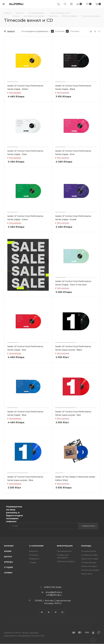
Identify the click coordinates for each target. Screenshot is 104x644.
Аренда (8, 562)
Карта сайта (87, 574)
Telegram (55, 612)
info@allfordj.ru (54, 595)
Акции (8, 551)
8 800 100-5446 (53, 587)
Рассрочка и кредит (90, 570)
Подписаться (89, 526)
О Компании (36, 546)
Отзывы (33, 562)
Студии (8, 567)
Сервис (8, 573)
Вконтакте (42, 612)
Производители (64, 551)
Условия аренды (89, 562)
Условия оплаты (89, 551)
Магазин (9, 546)
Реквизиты (34, 559)
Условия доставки (89, 555)
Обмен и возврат (89, 566)
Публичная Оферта (66, 561)
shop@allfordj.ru (54, 592)
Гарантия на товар (90, 559)
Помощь (86, 546)
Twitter (49, 612)
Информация (65, 546)
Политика (34, 555)
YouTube (62, 612)
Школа (8, 557)
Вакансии (33, 551)
